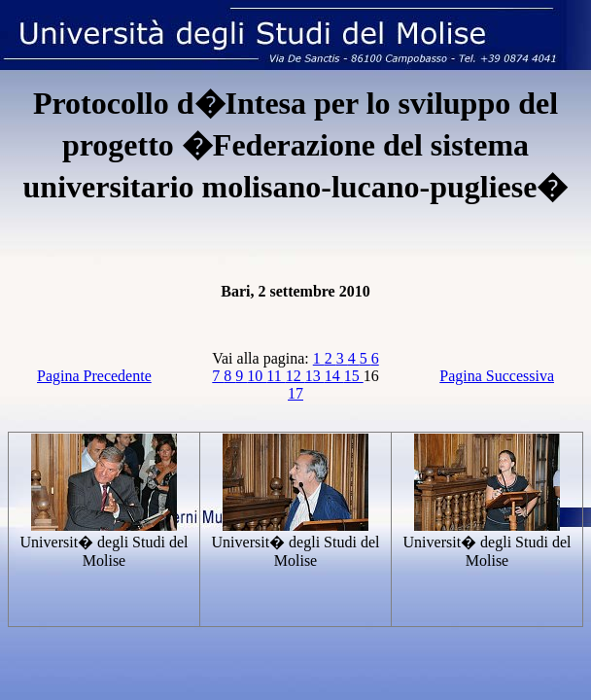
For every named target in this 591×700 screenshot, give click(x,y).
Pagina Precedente (94, 376)
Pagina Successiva (497, 376)
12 (295, 376)
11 (276, 376)
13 (315, 376)
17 (295, 393)
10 (257, 376)
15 (354, 376)
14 (334, 376)
